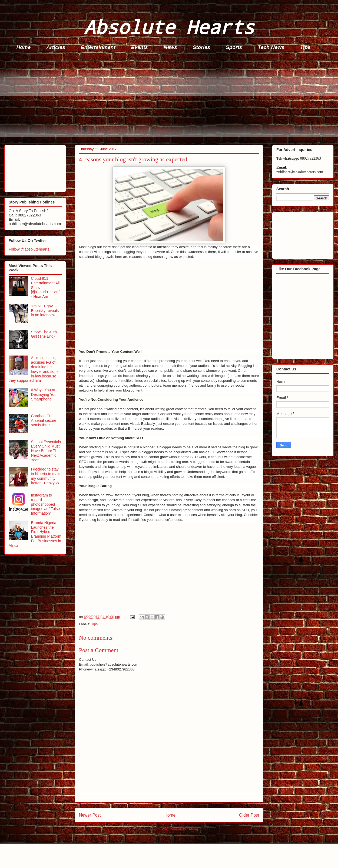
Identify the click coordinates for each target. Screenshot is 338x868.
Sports (234, 47)
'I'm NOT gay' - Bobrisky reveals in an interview (45, 311)
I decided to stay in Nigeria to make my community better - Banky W (46, 476)
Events (140, 47)
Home (24, 47)
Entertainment (98, 47)
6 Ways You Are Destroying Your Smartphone (44, 394)
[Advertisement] (171, 99)
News (170, 47)
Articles (56, 47)
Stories (201, 47)
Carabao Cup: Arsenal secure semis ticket (44, 420)
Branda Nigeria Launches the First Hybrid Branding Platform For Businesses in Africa (35, 534)
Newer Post (90, 815)
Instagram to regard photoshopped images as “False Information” (46, 504)
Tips (305, 47)
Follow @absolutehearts (29, 249)
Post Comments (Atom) (180, 829)
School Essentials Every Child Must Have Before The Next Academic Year (46, 451)
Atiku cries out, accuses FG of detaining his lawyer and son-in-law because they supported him (33, 369)
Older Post (249, 815)
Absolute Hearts (169, 27)
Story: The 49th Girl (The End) (44, 334)
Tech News (271, 47)
